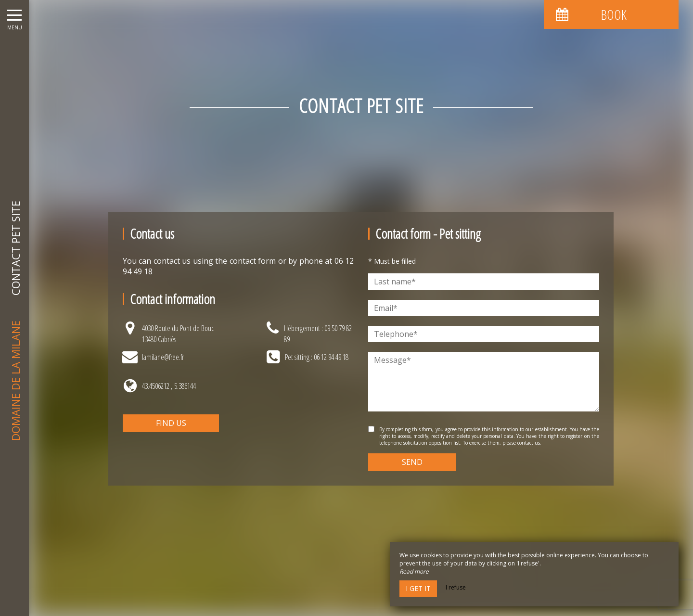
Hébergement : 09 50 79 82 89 (318, 334)
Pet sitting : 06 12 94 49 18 (317, 357)
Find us (171, 423)
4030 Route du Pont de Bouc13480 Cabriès (178, 334)
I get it (418, 588)
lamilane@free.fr (163, 357)
